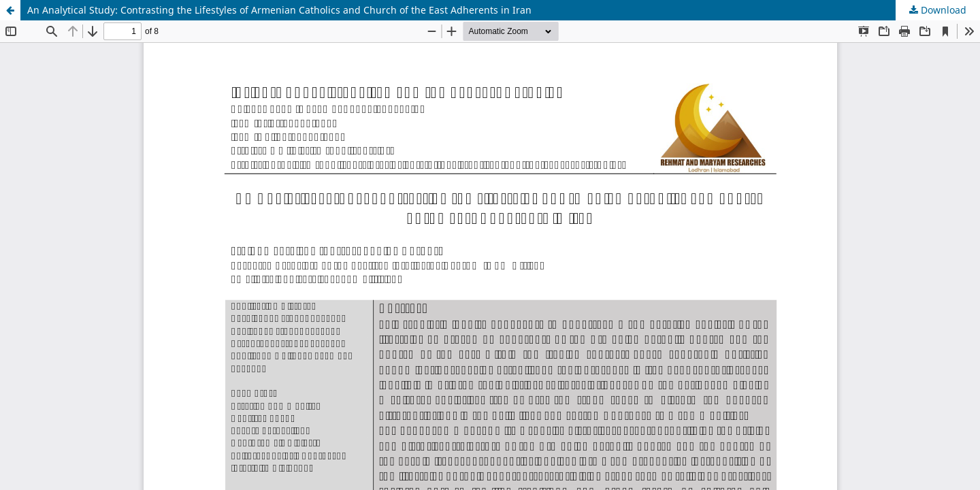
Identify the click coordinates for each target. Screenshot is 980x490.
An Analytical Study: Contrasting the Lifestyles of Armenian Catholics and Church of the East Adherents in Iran (279, 10)
